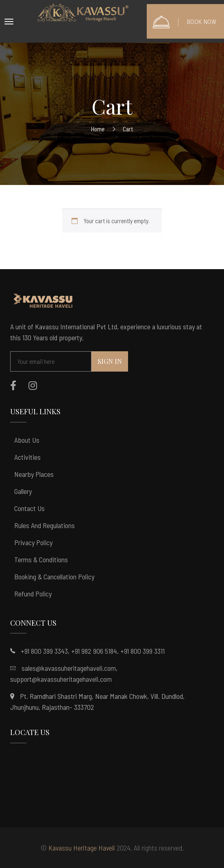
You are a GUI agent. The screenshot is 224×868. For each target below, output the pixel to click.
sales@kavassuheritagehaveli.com (69, 668)
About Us (27, 440)
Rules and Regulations (45, 525)
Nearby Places (34, 474)
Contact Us (29, 508)
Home (98, 129)
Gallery (23, 491)
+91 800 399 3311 (142, 651)
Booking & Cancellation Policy (54, 576)
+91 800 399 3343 (44, 651)
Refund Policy (33, 594)
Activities (27, 457)
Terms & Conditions (41, 559)
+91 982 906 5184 (94, 651)
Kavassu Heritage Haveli (82, 848)
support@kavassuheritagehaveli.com (61, 679)
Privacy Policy (33, 542)
